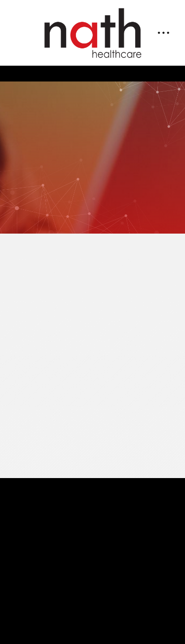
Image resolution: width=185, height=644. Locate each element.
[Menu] (163, 33)
